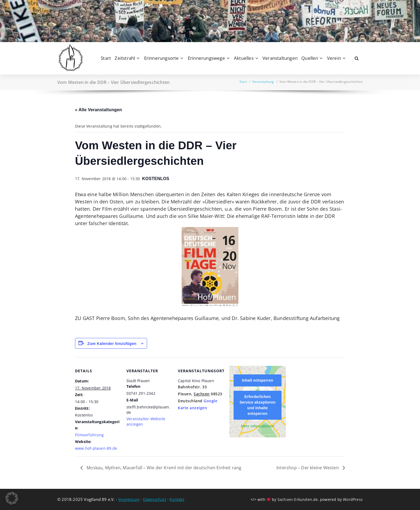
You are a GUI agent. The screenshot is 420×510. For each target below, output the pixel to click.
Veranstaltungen (280, 58)
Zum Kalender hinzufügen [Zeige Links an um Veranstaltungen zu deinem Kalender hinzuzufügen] (112, 344)
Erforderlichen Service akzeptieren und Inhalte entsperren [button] (258, 405)
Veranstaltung (263, 82)
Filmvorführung (89, 435)
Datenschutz (155, 499)
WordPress (353, 499)
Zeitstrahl (125, 58)
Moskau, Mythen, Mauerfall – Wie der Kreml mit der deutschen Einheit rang (164, 468)
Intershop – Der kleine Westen (308, 468)
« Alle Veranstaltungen (98, 110)
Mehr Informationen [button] (258, 426)
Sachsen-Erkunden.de (298, 499)
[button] (12, 498)
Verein (334, 58)
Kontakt (177, 499)
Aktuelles (244, 58)
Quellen (310, 58)
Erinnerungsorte (162, 58)
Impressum (129, 499)
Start (106, 58)
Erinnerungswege (206, 58)
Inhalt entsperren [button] (258, 380)
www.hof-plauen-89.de (96, 448)
